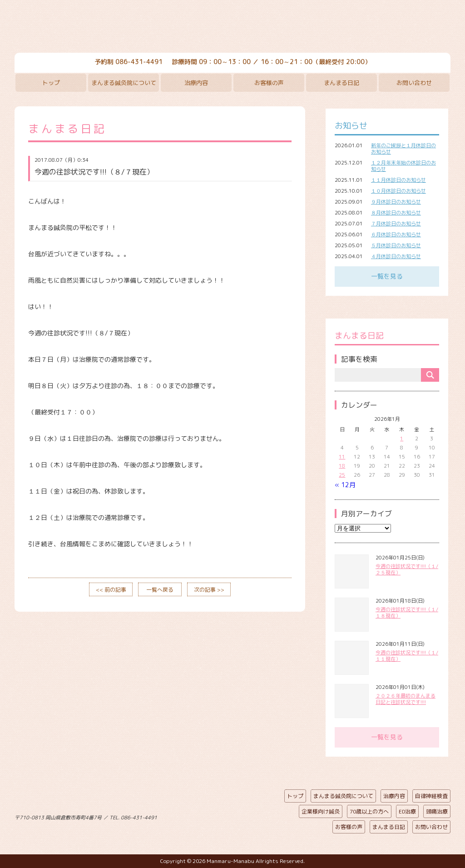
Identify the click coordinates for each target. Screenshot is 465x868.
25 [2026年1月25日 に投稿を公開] (342, 475)
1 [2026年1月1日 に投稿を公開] (402, 439)
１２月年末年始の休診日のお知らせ (403, 166)
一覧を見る (387, 276)
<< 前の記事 (111, 590)
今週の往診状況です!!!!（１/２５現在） (407, 569)
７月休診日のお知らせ (396, 224)
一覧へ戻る (160, 590)
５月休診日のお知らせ (396, 245)
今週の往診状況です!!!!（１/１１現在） (407, 656)
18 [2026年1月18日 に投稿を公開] (342, 466)
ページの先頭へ (226, 816)
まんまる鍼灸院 (232, 27)
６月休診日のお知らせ (396, 234)
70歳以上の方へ (369, 811)
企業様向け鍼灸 (321, 811)
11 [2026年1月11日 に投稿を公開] (342, 457)
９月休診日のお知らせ (396, 202)
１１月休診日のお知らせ (398, 180)
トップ (51, 83)
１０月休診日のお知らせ (398, 191)
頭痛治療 (437, 811)
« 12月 (345, 485)
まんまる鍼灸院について (124, 83)
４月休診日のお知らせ (396, 256)
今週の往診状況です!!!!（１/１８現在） (407, 613)
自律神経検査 (431, 796)
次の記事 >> (209, 590)
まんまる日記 (341, 83)
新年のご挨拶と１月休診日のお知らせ (403, 149)
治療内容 (196, 83)
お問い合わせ (414, 83)
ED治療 (407, 811)
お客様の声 (269, 83)
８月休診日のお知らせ (396, 213)
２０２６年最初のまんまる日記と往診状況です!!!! (406, 699)
